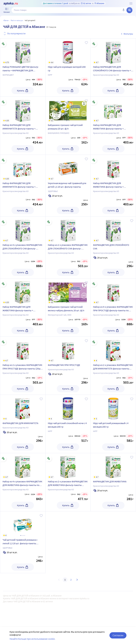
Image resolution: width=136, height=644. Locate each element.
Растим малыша (17, 20)
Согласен (118, 638)
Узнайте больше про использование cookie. (32, 641)
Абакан (6, 20)
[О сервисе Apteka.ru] (131, 3)
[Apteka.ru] (11, 4)
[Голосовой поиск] (123, 10)
